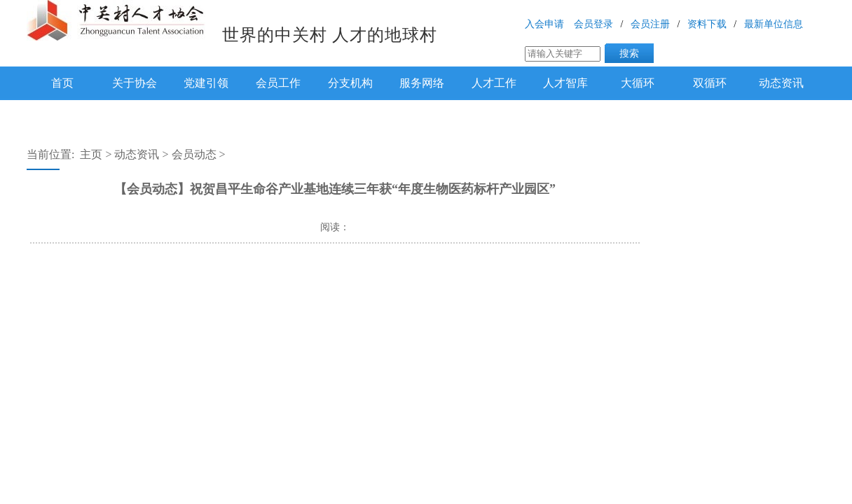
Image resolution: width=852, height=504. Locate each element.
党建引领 (206, 83)
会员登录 (593, 24)
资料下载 (707, 24)
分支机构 (350, 83)
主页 (91, 154)
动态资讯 (781, 83)
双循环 (710, 83)
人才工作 (494, 83)
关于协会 (135, 83)
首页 (62, 83)
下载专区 (62, 114)
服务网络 (422, 83)
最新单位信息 (774, 24)
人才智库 (565, 83)
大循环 (638, 83)
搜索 (629, 53)
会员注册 (650, 24)
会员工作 (278, 83)
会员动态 (194, 154)
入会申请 (544, 24)
